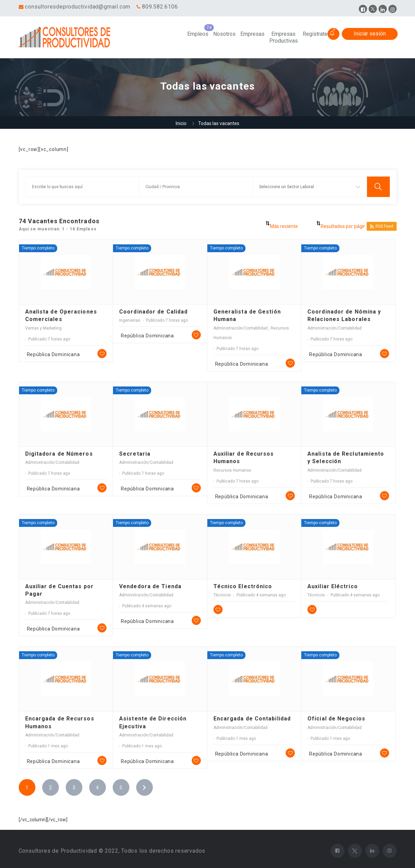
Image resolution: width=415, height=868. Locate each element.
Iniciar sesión (370, 34)
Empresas (252, 34)
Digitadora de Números (59, 454)
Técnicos (222, 595)
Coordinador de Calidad (153, 312)
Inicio (181, 123)
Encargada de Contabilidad (252, 719)
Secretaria (135, 454)
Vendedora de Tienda (150, 586)
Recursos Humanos (232, 470)
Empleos (198, 34)
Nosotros (224, 34)
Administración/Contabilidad (241, 328)
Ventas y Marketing (43, 328)
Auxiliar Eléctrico (333, 586)
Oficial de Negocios (336, 719)
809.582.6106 (160, 7)
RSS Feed (382, 226)
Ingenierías (130, 320)
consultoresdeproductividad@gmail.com (78, 7)
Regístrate (315, 34)
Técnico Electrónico (243, 586)
